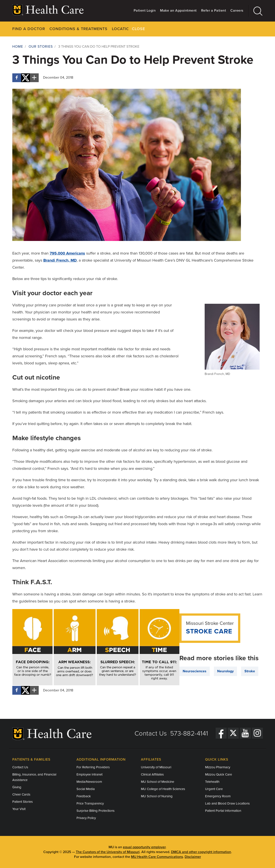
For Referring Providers (93, 767)
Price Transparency (90, 803)
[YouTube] (245, 733)
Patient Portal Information (223, 811)
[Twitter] (233, 733)
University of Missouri (156, 767)
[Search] (256, 11)
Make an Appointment (178, 11)
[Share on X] (25, 78)
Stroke (250, 671)
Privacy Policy (86, 818)
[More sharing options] (34, 78)
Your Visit (151, 29)
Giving (17, 787)
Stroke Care (209, 631)
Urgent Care (214, 789)
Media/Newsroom (89, 782)
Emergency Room (218, 796)
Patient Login (145, 11)
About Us (212, 29)
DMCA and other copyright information (201, 852)
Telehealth (212, 782)
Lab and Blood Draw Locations (227, 803)
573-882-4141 (189, 733)
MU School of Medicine (158, 782)
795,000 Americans (67, 253)
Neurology (225, 671)
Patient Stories (23, 802)
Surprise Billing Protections (96, 811)
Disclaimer (193, 857)
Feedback (84, 796)
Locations (124, 29)
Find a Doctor (29, 29)
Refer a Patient (214, 11)
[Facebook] (221, 733)
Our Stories (41, 46)
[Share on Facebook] (17, 78)
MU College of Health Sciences (163, 789)
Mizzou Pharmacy (218, 767)
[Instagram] (257, 733)
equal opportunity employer (144, 847)
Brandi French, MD (60, 260)
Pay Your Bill (182, 29)
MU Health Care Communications (157, 857)
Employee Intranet (89, 774)
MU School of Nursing (157, 796)
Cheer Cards (21, 794)
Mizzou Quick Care (219, 774)
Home (18, 46)
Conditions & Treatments (78, 29)
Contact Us (151, 733)
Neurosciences (195, 671)
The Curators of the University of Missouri (108, 852)
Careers (237, 11)
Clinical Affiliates (152, 774)
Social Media (86, 789)
